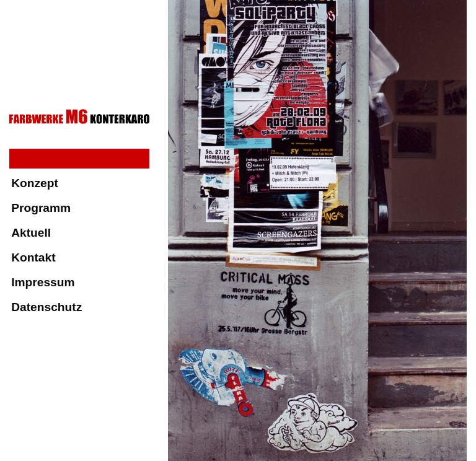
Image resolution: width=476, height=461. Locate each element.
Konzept (35, 183)
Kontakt (33, 257)
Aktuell (31, 233)
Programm (41, 208)
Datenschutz (46, 307)
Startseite (38, 158)
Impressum (43, 282)
